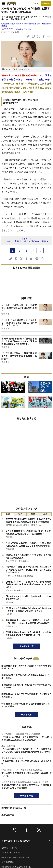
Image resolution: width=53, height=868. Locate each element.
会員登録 (46, 4)
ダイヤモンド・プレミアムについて (15, 853)
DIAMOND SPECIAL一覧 (14, 808)
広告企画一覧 (8, 815)
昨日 (20, 514)
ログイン (34, 4)
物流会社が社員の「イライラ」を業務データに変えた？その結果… (26, 696)
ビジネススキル (8, 29)
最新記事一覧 (27, 796)
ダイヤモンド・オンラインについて (16, 841)
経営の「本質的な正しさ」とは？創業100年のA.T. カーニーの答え (26, 677)
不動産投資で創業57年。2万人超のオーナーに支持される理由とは (26, 686)
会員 (45, 514)
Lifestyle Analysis (24, 29)
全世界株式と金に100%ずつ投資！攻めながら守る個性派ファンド (26, 667)
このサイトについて (9, 848)
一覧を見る (26, 715)
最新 (8, 514)
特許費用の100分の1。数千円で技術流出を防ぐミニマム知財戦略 (26, 705)
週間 (33, 514)
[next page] (41, 251)
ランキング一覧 (26, 646)
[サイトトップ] (11, 3)
